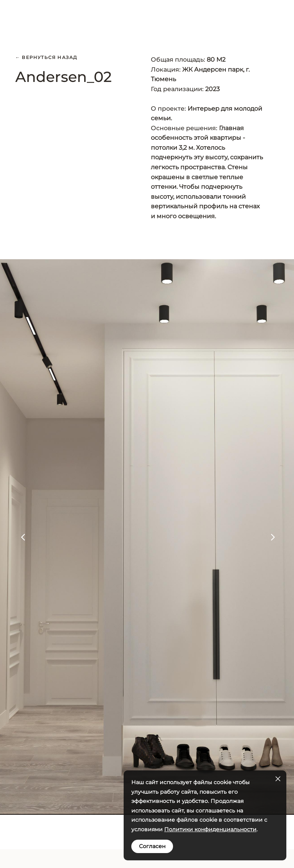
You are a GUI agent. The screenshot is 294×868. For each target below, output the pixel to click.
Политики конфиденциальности (210, 829)
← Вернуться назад (46, 57)
